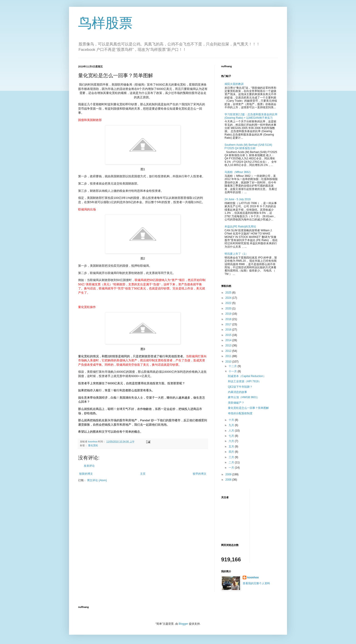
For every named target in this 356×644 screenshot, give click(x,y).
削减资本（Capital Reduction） (247, 376)
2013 (229, 345)
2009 (229, 474)
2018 (229, 319)
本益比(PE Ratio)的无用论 (240, 227)
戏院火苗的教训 (234, 84)
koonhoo (253, 577)
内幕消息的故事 (237, 392)
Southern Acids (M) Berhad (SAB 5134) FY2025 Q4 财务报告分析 (248, 146)
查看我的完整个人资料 (256, 583)
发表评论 (89, 466)
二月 (232, 462)
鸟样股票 (105, 23)
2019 (229, 314)
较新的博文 (86, 474)
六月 (232, 441)
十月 (232, 420)
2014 (229, 340)
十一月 (233, 371)
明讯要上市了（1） (236, 254)
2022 (229, 303)
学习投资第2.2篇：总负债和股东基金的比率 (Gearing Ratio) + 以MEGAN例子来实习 (251, 116)
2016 (229, 330)
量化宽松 (93, 445)
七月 (232, 436)
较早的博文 (200, 474)
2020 (229, 308)
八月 (232, 431)
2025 (229, 293)
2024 (229, 298)
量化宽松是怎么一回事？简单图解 (248, 408)
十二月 (233, 366)
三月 (232, 457)
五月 (232, 447)
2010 (229, 362)
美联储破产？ (236, 403)
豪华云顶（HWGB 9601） (244, 397)
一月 (232, 468)
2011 (229, 356)
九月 (232, 425)
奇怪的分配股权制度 (240, 413)
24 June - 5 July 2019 (238, 199)
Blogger (183, 624)
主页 (143, 474)
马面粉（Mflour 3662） (239, 172)
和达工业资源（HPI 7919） (245, 381)
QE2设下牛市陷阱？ (240, 387)
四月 (232, 452)
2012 (229, 351)
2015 (229, 335)
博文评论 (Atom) (97, 480)
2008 (229, 480)
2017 (229, 324)
